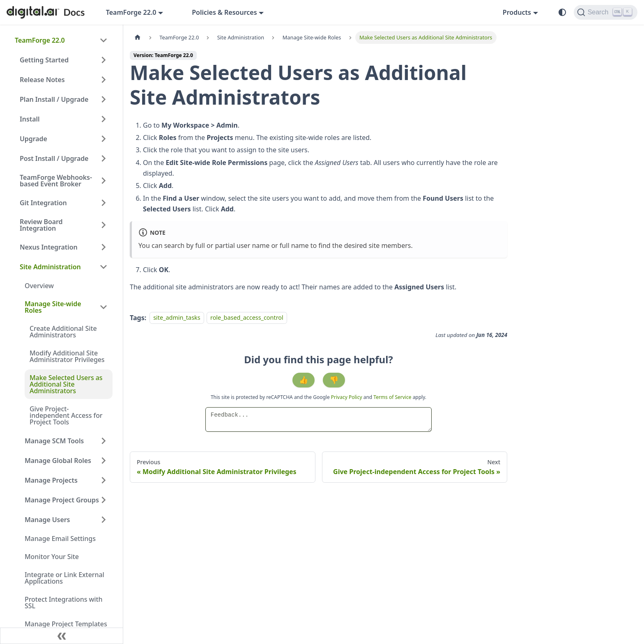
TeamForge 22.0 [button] (131, 12)
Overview (39, 286)
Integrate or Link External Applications (64, 578)
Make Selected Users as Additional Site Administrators (66, 384)
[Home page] (138, 38)
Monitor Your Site (52, 557)
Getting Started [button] (44, 60)
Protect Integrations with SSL (63, 603)
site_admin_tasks (177, 318)
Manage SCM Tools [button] (54, 441)
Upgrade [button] (33, 139)
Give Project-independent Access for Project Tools (66, 415)
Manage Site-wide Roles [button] (53, 307)
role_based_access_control (247, 318)
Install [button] (30, 119)
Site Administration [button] (50, 267)
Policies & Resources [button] (224, 12)
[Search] (606, 12)
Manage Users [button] (47, 520)
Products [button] (517, 12)
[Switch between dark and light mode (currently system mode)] (562, 12)
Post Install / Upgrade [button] (54, 158)
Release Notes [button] (42, 80)
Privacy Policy (347, 397)
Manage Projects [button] (51, 480)
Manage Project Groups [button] (62, 500)
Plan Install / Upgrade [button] (54, 99)
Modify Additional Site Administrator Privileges (67, 356)
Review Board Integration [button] (41, 225)
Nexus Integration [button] (49, 247)
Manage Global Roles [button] (58, 461)
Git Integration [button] (43, 203)
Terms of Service (392, 397)
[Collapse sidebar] (62, 636)
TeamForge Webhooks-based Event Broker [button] (56, 181)
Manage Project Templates (66, 624)
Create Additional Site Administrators (63, 332)
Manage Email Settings (60, 539)
